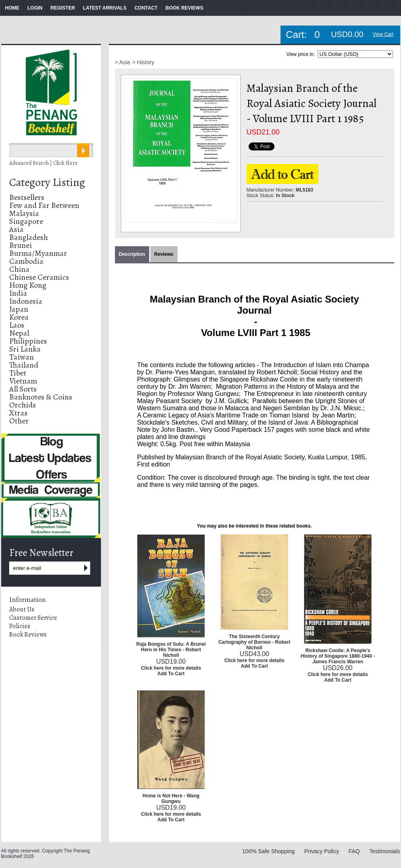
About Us (22, 609)
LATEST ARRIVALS (105, 8)
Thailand (24, 365)
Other (19, 421)
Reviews (164, 254)
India (18, 293)
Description (132, 254)
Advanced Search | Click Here (43, 163)
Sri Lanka (25, 349)
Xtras (18, 413)
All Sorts (23, 389)
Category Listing (47, 182)
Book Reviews (28, 635)
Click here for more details (171, 668)
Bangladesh (29, 237)
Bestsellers (27, 197)
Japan (19, 309)
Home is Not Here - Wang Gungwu (171, 799)
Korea (19, 317)
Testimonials (384, 851)
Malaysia (24, 213)
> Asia (123, 62)
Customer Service (33, 618)
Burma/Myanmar (38, 253)
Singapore (26, 221)
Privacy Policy (322, 851)
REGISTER (63, 8)
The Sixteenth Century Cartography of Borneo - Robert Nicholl (254, 642)
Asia (16, 229)
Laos (17, 325)
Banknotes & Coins (41, 397)
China (19, 269)
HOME (12, 8)
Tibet (18, 373)
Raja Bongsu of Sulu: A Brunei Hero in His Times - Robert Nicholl (171, 650)
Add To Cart (171, 674)
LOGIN (35, 8)
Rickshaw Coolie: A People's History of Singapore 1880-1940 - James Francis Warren (338, 656)
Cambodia (26, 261)
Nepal (19, 333)
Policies (20, 626)
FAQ (354, 851)
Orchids (23, 405)
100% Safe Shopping (269, 851)
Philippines (28, 341)
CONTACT (146, 8)
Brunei (21, 245)
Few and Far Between (44, 205)
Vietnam (23, 381)
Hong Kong (28, 285)
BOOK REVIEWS (185, 8)
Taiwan (22, 357)
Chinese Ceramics (39, 277)
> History (143, 62)
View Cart (383, 34)
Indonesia (26, 301)
